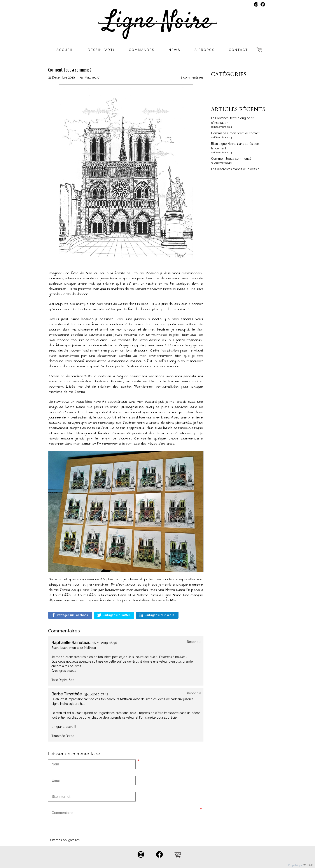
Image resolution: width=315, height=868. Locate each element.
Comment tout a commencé (231, 159)
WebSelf (308, 865)
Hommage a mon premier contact (235, 133)
